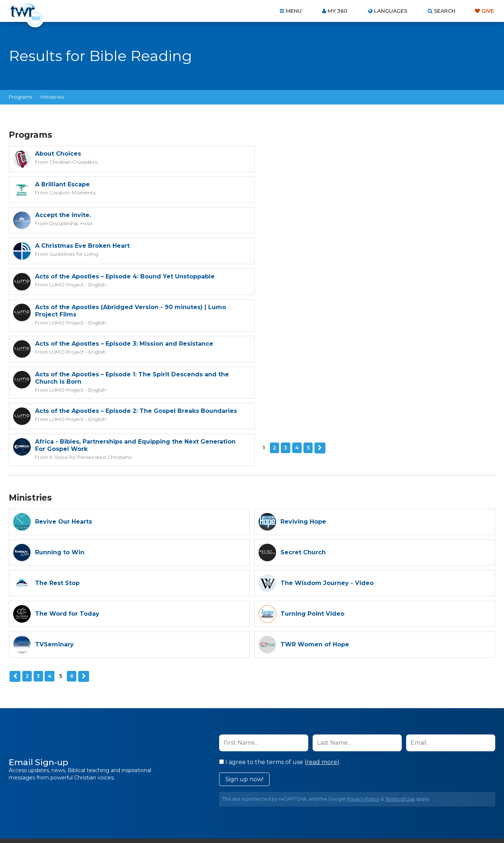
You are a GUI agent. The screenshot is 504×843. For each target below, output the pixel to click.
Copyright (335, 804)
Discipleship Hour (70, 192)
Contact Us (190, 804)
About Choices (58, 154)
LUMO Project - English (77, 223)
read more (322, 641)
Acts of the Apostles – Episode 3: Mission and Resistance (124, 252)
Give (488, 11)
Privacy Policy (363, 678)
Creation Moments (317, 162)
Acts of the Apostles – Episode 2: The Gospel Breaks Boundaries (136, 288)
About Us (150, 804)
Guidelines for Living (318, 192)
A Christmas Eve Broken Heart (328, 184)
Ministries (52, 97)
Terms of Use (400, 678)
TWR (256, 821)
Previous (15, 556)
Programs (20, 97)
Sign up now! (244, 659)
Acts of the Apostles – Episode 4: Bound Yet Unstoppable (125, 215)
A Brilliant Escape (308, 154)
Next (70, 331)
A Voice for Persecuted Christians (335, 303)
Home (119, 804)
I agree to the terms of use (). (280, 641)
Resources (377, 804)
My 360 (337, 11)
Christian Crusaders (73, 162)
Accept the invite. (63, 184)
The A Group (305, 821)
